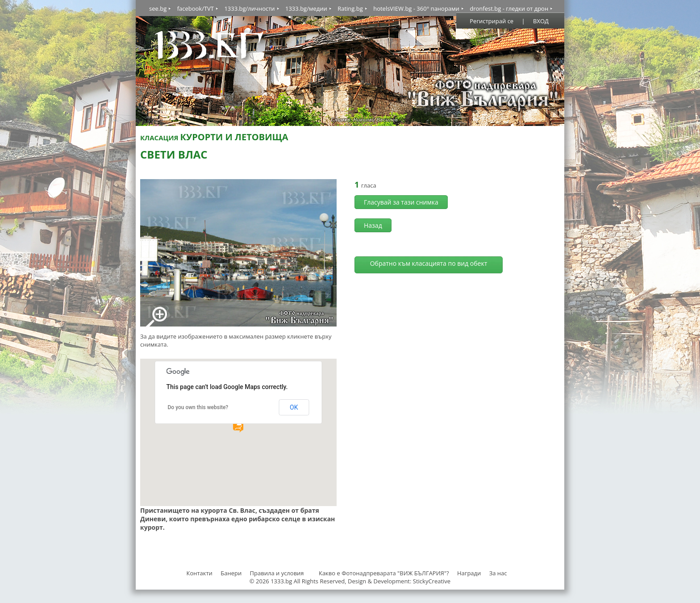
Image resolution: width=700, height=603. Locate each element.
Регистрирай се (492, 21)
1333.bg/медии (306, 8)
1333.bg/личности (249, 8)
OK (294, 407)
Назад (373, 225)
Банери (232, 573)
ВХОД (541, 21)
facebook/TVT (196, 8)
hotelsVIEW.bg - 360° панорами (416, 8)
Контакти (199, 573)
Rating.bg (350, 8)
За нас (498, 573)
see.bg (158, 8)
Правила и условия (277, 573)
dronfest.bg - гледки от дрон (509, 8)
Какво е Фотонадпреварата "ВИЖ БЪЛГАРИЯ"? (384, 573)
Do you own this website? (198, 407)
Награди (469, 573)
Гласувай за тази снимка (401, 202)
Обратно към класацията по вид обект (429, 263)
